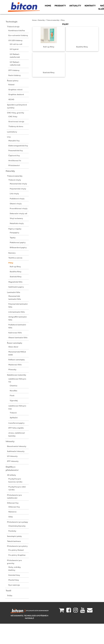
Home (34, 20)
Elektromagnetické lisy (18, 146)
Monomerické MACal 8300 (17, 353)
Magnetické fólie (15, 282)
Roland (11, 85)
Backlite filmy (16, 272)
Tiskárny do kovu (16, 126)
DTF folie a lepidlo (16, 428)
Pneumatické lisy (16, 150)
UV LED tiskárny (15, 40)
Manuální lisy (14, 141)
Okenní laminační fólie (18, 338)
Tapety (13, 238)
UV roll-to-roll (16, 44)
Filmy (11, 263)
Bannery (12, 253)
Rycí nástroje (14, 585)
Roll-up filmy (15, 267)
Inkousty (10, 441)
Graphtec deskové (16, 94)
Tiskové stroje (13, 27)
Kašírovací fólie (15, 333)
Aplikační (14, 418)
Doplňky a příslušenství (12, 468)
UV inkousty (12, 456)
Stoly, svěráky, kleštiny (15, 569)
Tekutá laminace (14, 541)
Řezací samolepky (15, 343)
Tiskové (13, 413)
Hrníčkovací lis (15, 160)
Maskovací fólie (15, 365)
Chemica (13, 386)
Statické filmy (16, 277)
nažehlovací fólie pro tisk (17, 407)
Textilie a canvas (15, 258)
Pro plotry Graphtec (17, 555)
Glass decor (13, 347)
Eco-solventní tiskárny (18, 35)
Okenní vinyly (16, 204)
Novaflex (13, 391)
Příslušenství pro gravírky (14, 562)
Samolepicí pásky (14, 536)
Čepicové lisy (14, 155)
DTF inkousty (13, 461)
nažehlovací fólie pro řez (17, 380)
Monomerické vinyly (18, 184)
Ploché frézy (14, 580)
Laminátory (12, 132)
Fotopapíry (14, 233)
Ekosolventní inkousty (17, 446)
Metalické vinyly (17, 223)
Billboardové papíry (18, 247)
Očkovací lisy (13, 503)
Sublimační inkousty (16, 451)
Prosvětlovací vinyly (19, 208)
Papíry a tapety (15, 229)
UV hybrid (14, 49)
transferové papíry (16, 423)
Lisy (9, 137)
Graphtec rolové (15, 90)
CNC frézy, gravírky (16, 113)
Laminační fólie (14, 292)
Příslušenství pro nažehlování (14, 497)
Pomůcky (12, 531)
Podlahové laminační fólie (17, 326)
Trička (10, 596)
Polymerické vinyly (18, 189)
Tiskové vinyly (15, 180)
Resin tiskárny (15, 75)
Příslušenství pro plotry (17, 546)
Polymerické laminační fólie (18, 305)
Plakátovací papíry (18, 242)
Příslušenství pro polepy (18, 522)
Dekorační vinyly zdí (18, 213)
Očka (11, 517)
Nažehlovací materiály (17, 375)
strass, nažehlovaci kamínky (17, 434)
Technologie (12, 22)
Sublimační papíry (16, 287)
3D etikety (12, 475)
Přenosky (12, 369)
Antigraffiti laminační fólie (18, 318)
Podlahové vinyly (17, 199)
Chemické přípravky (17, 526)
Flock (12, 395)
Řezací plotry (13, 81)
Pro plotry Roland (16, 550)
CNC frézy (13, 116)
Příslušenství (14, 165)
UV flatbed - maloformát (15, 56)
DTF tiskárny (14, 70)
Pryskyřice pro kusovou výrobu (15, 480)
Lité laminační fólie (17, 312)
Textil (8, 591)
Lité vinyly (14, 194)
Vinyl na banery (16, 218)
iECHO (11, 99)
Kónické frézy (14, 575)
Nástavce (12, 512)
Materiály (10, 171)
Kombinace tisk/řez (17, 30)
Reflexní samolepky (17, 360)
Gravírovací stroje (16, 121)
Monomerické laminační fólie (15, 298)
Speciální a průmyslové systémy (17, 106)
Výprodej (14, 400)
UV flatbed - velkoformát (15, 64)
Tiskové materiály (15, 176)
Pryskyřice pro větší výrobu (17, 488)
